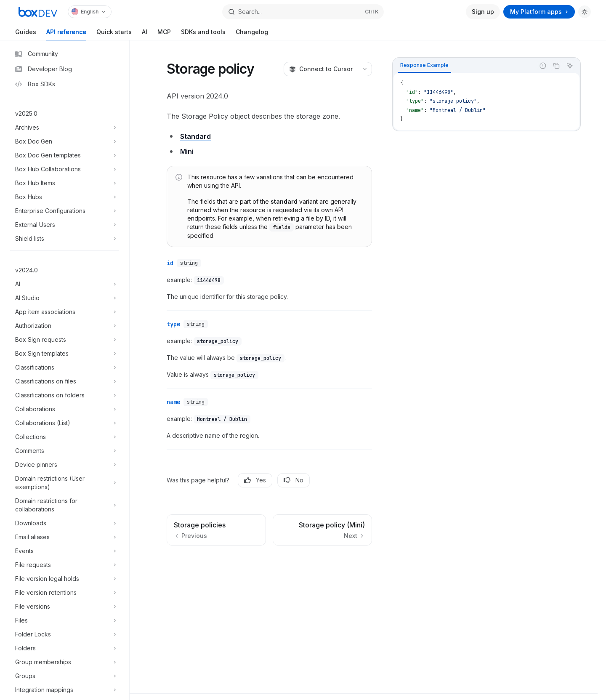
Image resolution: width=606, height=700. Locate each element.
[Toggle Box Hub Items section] (65, 183)
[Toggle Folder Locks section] (65, 634)
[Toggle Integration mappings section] (65, 690)
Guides (26, 34)
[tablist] (464, 66)
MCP (164, 34)
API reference (66, 34)
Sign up (483, 12)
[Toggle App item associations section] (65, 312)
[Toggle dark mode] (585, 12)
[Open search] (303, 12)
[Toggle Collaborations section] (65, 409)
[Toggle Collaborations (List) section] (65, 423)
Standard (195, 136)
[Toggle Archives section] (65, 128)
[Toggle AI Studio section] (65, 298)
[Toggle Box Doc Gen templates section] (65, 155)
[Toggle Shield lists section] (65, 239)
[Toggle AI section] (65, 284)
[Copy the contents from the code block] (556, 66)
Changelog (252, 34)
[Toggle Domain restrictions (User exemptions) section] (65, 483)
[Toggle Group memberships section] (65, 662)
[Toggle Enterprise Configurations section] (65, 211)
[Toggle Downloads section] (65, 523)
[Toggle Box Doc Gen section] (65, 141)
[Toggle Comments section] (65, 451)
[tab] (424, 65)
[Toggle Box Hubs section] (65, 197)
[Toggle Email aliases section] (65, 537)
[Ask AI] (570, 66)
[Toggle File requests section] (65, 565)
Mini (187, 152)
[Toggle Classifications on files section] (65, 381)
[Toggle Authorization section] (65, 326)
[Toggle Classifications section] (65, 367)
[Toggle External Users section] (65, 225)
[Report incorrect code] (543, 66)
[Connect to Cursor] (321, 69)
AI (145, 34)
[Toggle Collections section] (65, 437)
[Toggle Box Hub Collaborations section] (65, 169)
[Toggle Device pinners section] (65, 465)
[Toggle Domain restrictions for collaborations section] (65, 505)
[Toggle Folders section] (65, 648)
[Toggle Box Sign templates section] (65, 354)
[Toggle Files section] (65, 620)
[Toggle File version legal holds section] (65, 579)
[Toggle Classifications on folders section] (65, 395)
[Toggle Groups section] (65, 676)
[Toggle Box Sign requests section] (65, 340)
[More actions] (365, 69)
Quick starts (114, 34)
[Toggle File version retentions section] (65, 593)
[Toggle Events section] (65, 551)
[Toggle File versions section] (65, 607)
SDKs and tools (203, 34)
